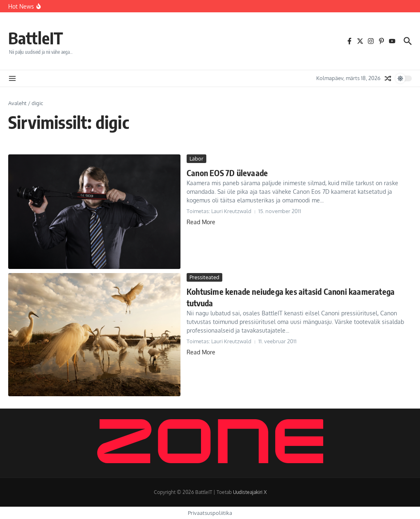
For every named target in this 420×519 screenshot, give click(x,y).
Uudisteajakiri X (250, 492)
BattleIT (36, 38)
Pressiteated (204, 277)
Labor (196, 158)
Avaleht (17, 103)
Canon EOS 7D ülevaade (227, 173)
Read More (201, 222)
